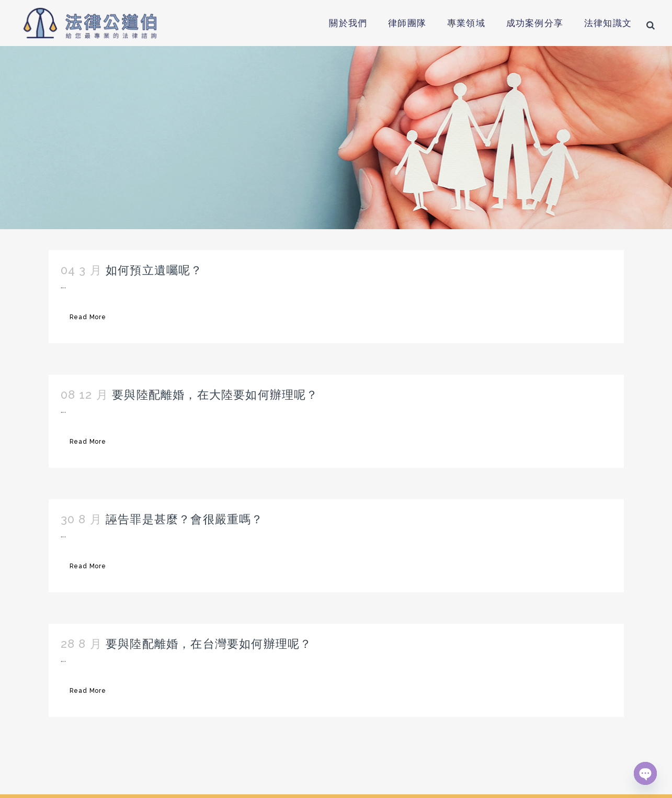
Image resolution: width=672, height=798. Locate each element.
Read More (88, 317)
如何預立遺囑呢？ (154, 270)
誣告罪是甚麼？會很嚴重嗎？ (185, 519)
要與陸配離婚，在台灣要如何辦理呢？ (209, 644)
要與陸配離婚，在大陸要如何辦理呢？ (215, 395)
